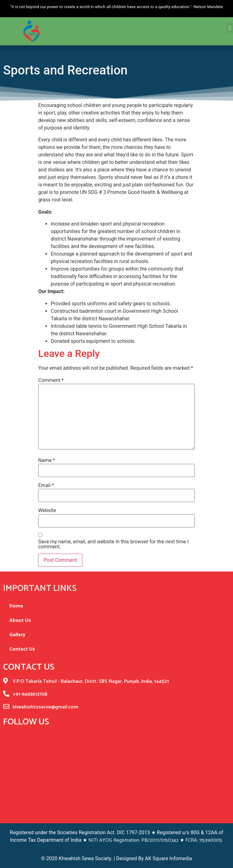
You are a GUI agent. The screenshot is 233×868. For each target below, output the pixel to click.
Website (47, 510)
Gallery (17, 635)
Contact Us (22, 649)
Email (46, 485)
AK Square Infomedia (168, 858)
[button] (230, 26)
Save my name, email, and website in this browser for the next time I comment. (113, 544)
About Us (20, 620)
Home (16, 606)
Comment (51, 380)
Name (47, 460)
